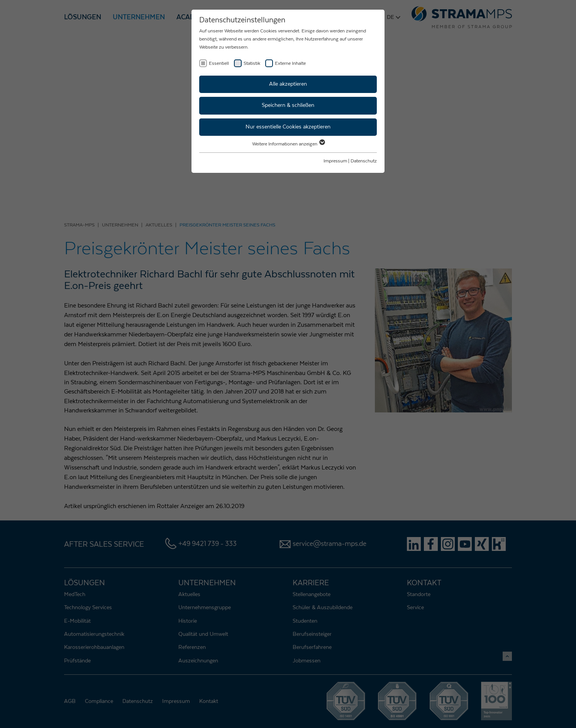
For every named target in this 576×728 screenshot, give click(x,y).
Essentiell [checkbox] (219, 63)
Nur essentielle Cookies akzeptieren (288, 127)
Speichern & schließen (288, 105)
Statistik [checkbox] (252, 63)
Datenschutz (364, 161)
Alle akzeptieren (288, 84)
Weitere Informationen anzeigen (288, 144)
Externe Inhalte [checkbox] (290, 63)
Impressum (335, 161)
